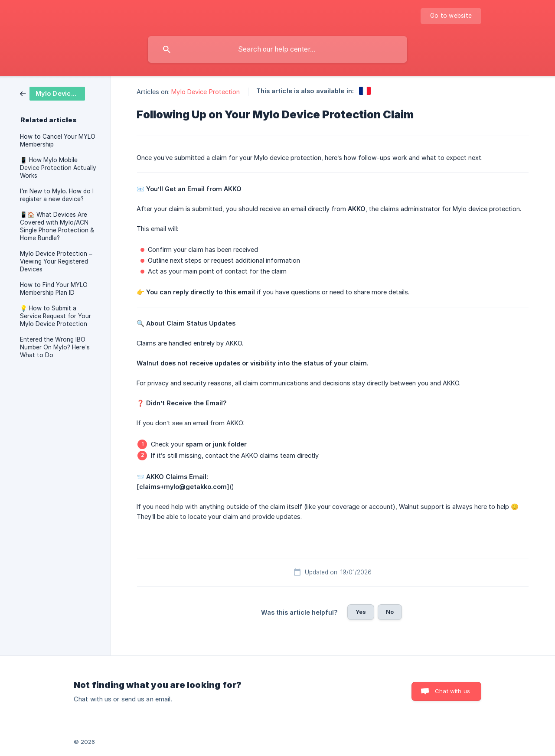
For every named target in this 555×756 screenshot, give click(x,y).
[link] (52, 93)
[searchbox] (277, 49)
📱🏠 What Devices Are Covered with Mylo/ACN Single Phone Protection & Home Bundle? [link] (57, 226)
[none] (451, 16)
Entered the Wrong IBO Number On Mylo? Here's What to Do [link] (55, 347)
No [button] (390, 612)
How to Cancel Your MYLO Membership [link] (58, 140)
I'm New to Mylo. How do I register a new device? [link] (57, 195)
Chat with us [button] (452, 691)
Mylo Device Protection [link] (206, 92)
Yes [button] (361, 612)
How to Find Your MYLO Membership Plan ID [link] (54, 289)
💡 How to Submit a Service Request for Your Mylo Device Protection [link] (55, 316)
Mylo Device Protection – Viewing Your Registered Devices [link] (56, 261)
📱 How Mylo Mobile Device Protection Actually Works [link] (58, 168)
